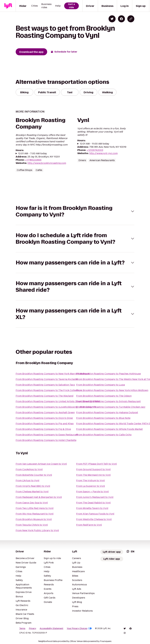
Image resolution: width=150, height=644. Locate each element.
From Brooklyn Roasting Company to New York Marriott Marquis (53, 374)
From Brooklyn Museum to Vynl (34, 519)
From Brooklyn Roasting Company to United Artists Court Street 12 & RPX (58, 401)
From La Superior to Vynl (91, 486)
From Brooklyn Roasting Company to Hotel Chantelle (46, 440)
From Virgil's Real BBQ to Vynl (33, 486)
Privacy (33, 628)
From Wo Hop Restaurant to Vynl (35, 514)
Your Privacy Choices (79, 628)
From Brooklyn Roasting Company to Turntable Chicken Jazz (111, 407)
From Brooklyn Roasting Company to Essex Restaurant (47, 435)
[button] (75, 211)
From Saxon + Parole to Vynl (92, 492)
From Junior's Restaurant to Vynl (95, 497)
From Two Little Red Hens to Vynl (35, 508)
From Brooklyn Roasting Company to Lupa (100, 385)
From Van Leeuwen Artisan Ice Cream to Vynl (41, 464)
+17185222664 (33, 160)
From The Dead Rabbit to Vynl (93, 503)
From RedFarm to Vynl (89, 525)
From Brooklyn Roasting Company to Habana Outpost (107, 412)
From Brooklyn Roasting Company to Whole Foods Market (109, 429)
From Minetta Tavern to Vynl (92, 508)
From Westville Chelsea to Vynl (94, 519)
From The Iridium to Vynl (90, 480)
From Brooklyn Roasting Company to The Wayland (45, 396)
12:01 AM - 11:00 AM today (94, 144)
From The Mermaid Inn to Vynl (93, 475)
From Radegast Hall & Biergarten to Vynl (39, 497)
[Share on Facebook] (121, 19)
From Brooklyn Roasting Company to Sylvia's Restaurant (108, 401)
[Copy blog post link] (131, 19)
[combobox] (130, 551)
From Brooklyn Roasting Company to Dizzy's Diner (44, 418)
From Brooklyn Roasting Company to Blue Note (103, 418)
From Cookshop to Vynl (29, 469)
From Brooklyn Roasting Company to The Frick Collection (49, 390)
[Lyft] (8, 6)
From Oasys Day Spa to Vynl (32, 503)
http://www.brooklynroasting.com (47, 163)
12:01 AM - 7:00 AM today (33, 154)
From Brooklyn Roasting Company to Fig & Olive (43, 429)
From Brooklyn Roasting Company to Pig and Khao (45, 424)
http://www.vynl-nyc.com (103, 153)
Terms (22, 628)
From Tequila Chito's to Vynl (32, 525)
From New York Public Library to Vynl (37, 530)
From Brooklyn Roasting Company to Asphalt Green (45, 412)
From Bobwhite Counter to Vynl (34, 475)
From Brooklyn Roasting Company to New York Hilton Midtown (112, 390)
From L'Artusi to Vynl (27, 480)
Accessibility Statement (51, 628)
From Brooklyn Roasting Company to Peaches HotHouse (108, 374)
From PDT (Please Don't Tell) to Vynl (96, 464)
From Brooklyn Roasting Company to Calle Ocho (104, 435)
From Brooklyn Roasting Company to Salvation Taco (45, 385)
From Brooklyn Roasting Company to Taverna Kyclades (47, 379)
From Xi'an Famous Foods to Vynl (95, 514)
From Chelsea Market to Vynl (32, 492)
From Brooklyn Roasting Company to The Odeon (104, 396)
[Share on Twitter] (112, 19)
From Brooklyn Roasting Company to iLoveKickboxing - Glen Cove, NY (56, 407)
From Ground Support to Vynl (93, 469)
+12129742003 (95, 150)
